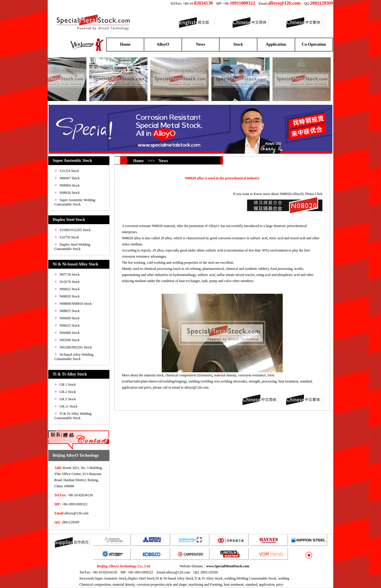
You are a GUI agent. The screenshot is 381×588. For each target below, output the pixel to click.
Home (125, 44)
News (201, 44)
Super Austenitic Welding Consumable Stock (75, 202)
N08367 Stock (70, 178)
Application (276, 44)
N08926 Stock (70, 193)
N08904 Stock (70, 185)
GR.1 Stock (68, 385)
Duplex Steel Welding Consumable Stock (72, 247)
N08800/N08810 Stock (76, 304)
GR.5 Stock (68, 399)
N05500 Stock (70, 340)
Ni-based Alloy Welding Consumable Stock (74, 357)
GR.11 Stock (69, 406)
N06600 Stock (70, 318)
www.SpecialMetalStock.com (228, 566)
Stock (238, 44)
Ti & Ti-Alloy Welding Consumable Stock (73, 416)
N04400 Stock (70, 333)
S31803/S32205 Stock (75, 230)
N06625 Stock (70, 325)
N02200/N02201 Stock (76, 347)
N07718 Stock (70, 274)
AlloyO (163, 44)
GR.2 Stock (68, 392)
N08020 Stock (70, 296)
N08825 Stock (70, 311)
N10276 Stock (70, 282)
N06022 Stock (70, 289)
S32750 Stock (69, 237)
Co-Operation (314, 44)
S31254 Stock (69, 171)
